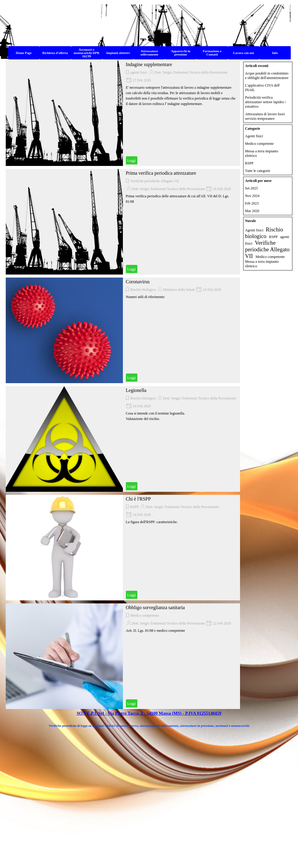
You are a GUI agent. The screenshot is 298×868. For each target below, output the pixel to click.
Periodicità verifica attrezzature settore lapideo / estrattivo (266, 102)
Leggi (132, 161)
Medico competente (145, 615)
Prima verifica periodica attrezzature (161, 173)
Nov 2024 (252, 196)
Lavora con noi (244, 53)
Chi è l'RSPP (138, 499)
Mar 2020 (252, 211)
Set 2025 (252, 188)
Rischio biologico (143, 290)
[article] (123, 113)
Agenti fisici (254, 136)
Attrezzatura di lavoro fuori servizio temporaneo (265, 116)
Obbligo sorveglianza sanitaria (155, 607)
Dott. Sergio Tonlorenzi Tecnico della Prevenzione (191, 72)
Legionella (136, 390)
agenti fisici (139, 72)
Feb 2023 (252, 203)
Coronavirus (138, 282)
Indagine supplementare (149, 64)
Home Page (24, 53)
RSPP (135, 507)
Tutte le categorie (258, 171)
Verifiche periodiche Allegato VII (155, 181)
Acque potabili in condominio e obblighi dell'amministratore (267, 76)
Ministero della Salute (179, 290)
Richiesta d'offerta (55, 53)
